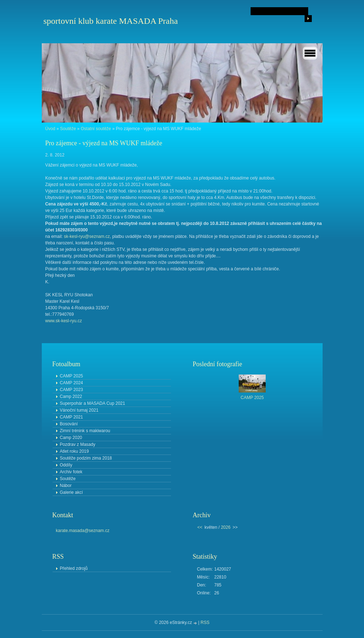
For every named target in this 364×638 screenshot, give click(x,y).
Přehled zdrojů (74, 568)
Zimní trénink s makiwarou (85, 431)
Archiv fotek (71, 472)
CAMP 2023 (71, 390)
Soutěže (68, 129)
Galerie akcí (71, 492)
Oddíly (66, 465)
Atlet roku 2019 (74, 451)
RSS (205, 623)
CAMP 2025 (71, 376)
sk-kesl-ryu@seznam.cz (87, 236)
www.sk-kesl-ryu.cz (64, 321)
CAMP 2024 (71, 383)
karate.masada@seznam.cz (83, 531)
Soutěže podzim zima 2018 (86, 458)
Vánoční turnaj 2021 (79, 410)
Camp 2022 (71, 396)
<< (200, 527)
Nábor (66, 486)
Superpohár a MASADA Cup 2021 (92, 403)
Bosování (69, 424)
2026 (226, 527)
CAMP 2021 (71, 417)
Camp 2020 (71, 438)
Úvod (50, 129)
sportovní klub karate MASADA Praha (111, 21)
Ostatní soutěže (96, 129)
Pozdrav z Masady (78, 444)
